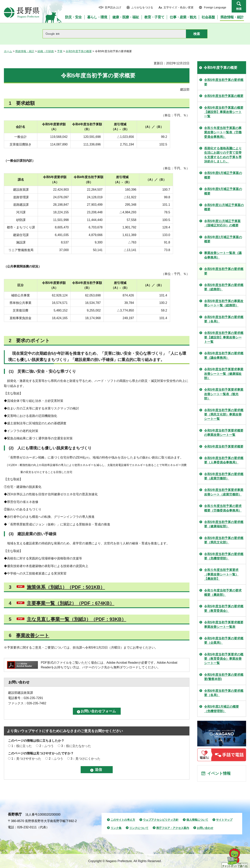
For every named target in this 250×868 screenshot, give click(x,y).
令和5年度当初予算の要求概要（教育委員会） (224, 608)
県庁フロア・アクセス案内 (173, 828)
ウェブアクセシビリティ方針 (161, 820)
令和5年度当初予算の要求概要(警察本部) (224, 677)
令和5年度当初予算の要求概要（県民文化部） (224, 540)
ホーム (8, 51)
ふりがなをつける (142, 7)
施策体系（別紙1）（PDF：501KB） (66, 587)
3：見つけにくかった (85, 759)
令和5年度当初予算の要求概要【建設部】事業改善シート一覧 (224, 337)
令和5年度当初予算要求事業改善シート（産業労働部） (224, 492)
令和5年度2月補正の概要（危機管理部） (221, 709)
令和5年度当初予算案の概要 (224, 96)
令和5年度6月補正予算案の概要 (223, 175)
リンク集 (116, 828)
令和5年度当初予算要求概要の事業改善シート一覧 (224, 433)
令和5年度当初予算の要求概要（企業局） (224, 640)
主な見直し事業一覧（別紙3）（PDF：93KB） (76, 619)
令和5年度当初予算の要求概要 (224, 82)
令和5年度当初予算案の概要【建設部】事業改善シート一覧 (224, 112)
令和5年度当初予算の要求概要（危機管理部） (224, 556)
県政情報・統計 (25, 51)
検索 (239, 9)
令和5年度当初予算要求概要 (224, 447)
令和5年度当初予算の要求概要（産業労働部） (224, 476)
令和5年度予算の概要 (79, 51)
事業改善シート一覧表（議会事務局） (223, 255)
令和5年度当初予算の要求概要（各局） (224, 319)
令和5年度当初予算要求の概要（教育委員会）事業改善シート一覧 (224, 659)
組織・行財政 (46, 51)
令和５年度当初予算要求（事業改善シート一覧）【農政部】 (221, 574)
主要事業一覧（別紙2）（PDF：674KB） (71, 603)
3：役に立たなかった (76, 746)
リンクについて (139, 828)
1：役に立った (22, 746)
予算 (60, 51)
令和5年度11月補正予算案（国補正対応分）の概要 (222, 223)
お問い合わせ (205, 828)
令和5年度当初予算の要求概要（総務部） (224, 287)
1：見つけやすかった (26, 759)
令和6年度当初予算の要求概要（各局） (224, 693)
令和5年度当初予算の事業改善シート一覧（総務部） (224, 303)
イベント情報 (219, 773)
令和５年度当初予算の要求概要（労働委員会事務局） (223, 508)
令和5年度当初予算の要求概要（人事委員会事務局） (224, 460)
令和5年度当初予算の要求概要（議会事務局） (224, 355)
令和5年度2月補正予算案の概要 (223, 239)
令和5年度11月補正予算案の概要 (224, 207)
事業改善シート (33, 635)
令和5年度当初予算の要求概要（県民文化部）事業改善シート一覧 (224, 415)
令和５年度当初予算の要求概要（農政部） (223, 593)
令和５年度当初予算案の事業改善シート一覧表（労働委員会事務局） (223, 132)
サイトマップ (224, 820)
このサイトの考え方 (123, 820)
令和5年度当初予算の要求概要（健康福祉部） (224, 524)
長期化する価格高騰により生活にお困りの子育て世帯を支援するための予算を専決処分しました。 (223, 155)
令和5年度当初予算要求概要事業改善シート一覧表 (224, 624)
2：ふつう (47, 746)
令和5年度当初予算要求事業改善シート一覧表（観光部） (224, 394)
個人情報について (197, 820)
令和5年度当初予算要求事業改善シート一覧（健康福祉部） (224, 374)
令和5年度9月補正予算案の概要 (223, 191)
